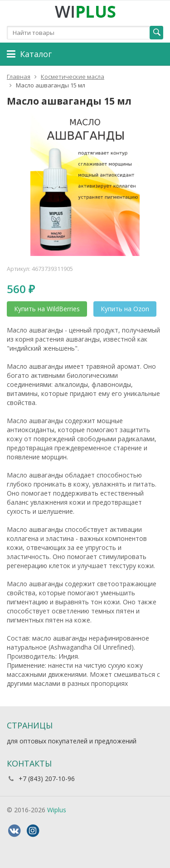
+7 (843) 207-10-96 (47, 779)
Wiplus (57, 810)
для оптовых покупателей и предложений (72, 741)
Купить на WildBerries (47, 309)
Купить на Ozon (125, 309)
